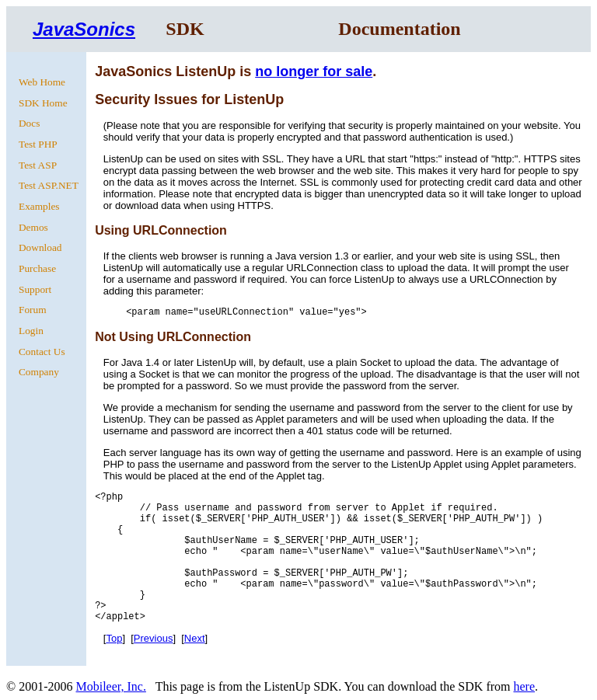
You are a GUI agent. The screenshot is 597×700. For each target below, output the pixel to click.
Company (39, 372)
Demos (33, 227)
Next (195, 638)
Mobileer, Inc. (110, 686)
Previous (154, 638)
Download (40, 247)
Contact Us (42, 352)
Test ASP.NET (49, 185)
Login (31, 331)
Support (35, 289)
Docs (29, 123)
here (524, 686)
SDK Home (43, 103)
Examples (39, 206)
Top (114, 638)
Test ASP (38, 165)
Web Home (42, 82)
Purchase (37, 268)
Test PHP (38, 144)
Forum (33, 310)
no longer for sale (314, 71)
